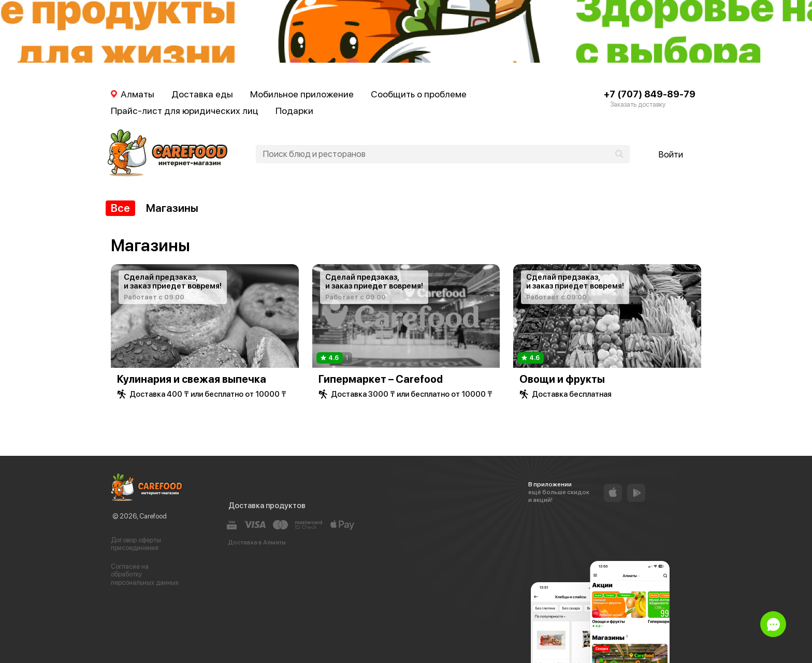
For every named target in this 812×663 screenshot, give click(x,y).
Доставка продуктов (267, 506)
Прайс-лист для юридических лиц (185, 111)
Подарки (294, 111)
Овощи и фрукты (562, 379)
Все (120, 208)
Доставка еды (202, 94)
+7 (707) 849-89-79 (650, 94)
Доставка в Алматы (257, 542)
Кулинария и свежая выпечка (192, 379)
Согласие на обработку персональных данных (145, 574)
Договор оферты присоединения (136, 544)
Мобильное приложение (302, 94)
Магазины (172, 208)
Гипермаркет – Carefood (381, 379)
